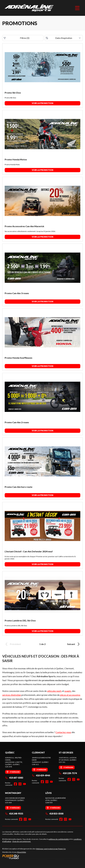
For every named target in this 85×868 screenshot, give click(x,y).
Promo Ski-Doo (13, 93)
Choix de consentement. (22, 841)
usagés (68, 691)
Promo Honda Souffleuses (18, 358)
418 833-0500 (54, 814)
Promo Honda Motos (16, 159)
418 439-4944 (41, 775)
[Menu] (77, 8)
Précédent (13, 644)
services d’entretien (12, 695)
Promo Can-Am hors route (18, 487)
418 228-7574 (68, 773)
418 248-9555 (14, 814)
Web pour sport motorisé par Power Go (51, 849)
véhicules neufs (54, 691)
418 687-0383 (14, 778)
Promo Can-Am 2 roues (17, 422)
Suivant (74, 644)
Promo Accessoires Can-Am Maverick (24, 226)
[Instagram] (20, 784)
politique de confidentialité (59, 839)
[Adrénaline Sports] (29, 8)
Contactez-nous (63, 732)
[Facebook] (15, 784)
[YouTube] (25, 784)
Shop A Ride (22, 852)
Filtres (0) (16, 38)
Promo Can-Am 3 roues (17, 293)
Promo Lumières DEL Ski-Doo (20, 620)
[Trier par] (64, 38)
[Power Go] (34, 857)
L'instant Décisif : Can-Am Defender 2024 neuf (29, 551)
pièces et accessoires (70, 695)
